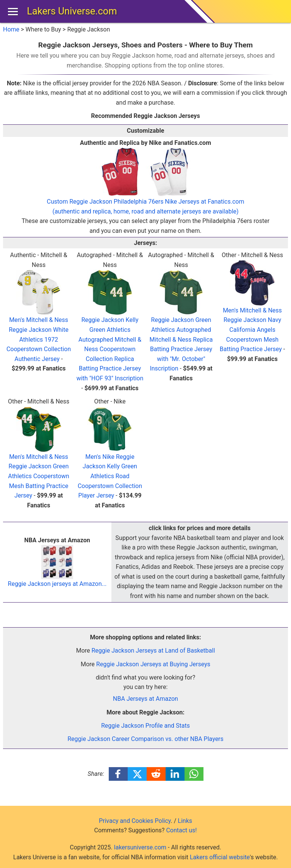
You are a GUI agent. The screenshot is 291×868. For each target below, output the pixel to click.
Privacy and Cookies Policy (135, 821)
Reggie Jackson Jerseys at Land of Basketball (153, 651)
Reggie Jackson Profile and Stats (145, 726)
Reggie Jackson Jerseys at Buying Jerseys (153, 664)
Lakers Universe (72, 11)
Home (11, 29)
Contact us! (181, 830)
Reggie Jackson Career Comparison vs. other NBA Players (145, 739)
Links (185, 821)
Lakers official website (220, 857)
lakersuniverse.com (140, 847)
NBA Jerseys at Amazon (145, 699)
